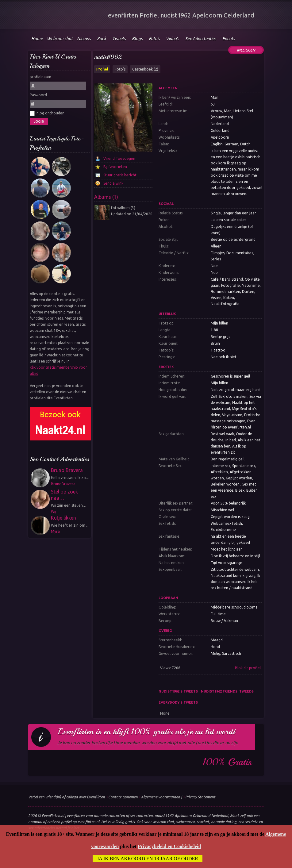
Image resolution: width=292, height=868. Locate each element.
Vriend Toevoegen (119, 158)
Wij (54, 511)
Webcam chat (60, 39)
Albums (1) (106, 197)
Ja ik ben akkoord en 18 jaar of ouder (148, 859)
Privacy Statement (200, 797)
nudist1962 (108, 57)
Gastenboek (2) (145, 69)
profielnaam (40, 77)
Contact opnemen (123, 797)
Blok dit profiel (248, 668)
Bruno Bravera (67, 470)
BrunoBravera (63, 484)
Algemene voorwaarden (161, 797)
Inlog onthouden (47, 113)
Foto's (120, 69)
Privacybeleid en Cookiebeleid (169, 846)
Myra (55, 531)
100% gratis (227, 762)
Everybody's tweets (178, 702)
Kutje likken (63, 518)
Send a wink (113, 183)
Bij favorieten (115, 167)
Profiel (102, 69)
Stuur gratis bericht (120, 175)
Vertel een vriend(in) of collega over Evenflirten (67, 797)
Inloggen (246, 50)
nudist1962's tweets (178, 691)
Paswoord (38, 95)
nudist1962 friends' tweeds (227, 691)
